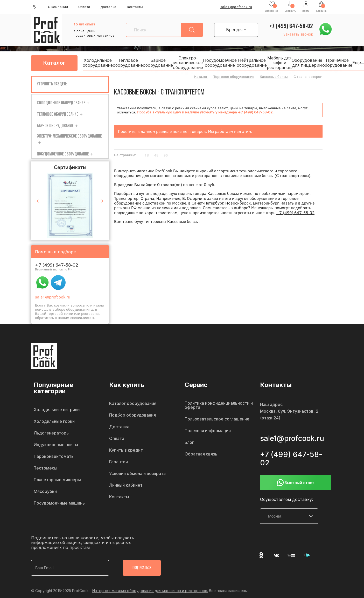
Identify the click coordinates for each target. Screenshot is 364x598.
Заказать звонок (298, 34)
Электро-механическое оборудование (188, 63)
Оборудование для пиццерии (307, 63)
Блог (189, 443)
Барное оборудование (158, 63)
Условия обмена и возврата (137, 474)
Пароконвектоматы (54, 457)
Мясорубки (45, 492)
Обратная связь (201, 454)
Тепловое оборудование (128, 63)
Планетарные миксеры (57, 480)
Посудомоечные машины (60, 503)
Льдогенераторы (52, 433)
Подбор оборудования (132, 415)
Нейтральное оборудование (252, 63)
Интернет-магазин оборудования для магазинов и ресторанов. (150, 591)
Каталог (54, 63)
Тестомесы (45, 468)
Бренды (236, 30)
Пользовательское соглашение (217, 419)
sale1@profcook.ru (236, 7)
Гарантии (118, 462)
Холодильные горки (54, 422)
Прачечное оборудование (337, 63)
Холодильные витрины (57, 410)
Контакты (135, 7)
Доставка (108, 7)
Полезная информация (208, 431)
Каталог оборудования (133, 404)
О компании (58, 7)
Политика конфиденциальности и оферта (219, 405)
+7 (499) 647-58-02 (291, 26)
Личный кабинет (126, 485)
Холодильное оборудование (98, 63)
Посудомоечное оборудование (220, 63)
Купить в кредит (126, 450)
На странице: (125, 155)
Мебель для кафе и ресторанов (279, 63)
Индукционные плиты (56, 445)
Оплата (84, 7)
